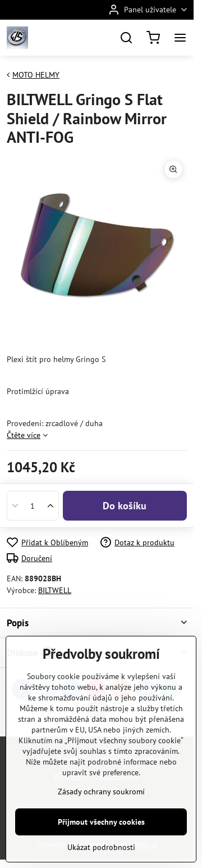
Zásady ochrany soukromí (101, 855)
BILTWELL (55, 590)
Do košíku (125, 506)
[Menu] (180, 38)
